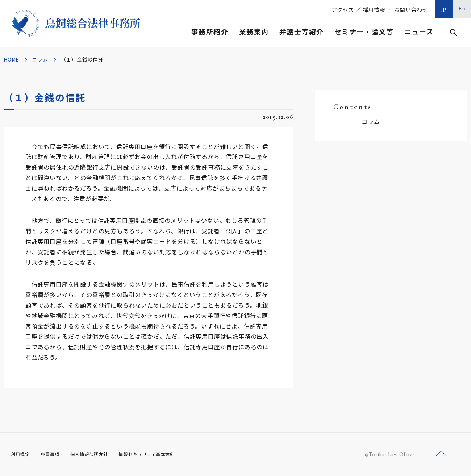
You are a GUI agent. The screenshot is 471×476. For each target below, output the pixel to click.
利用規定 (22, 454)
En (462, 8)
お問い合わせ (411, 10)
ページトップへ (441, 454)
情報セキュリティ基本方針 (164, 454)
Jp (444, 8)
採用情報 (374, 10)
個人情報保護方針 (98, 454)
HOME (11, 59)
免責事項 (54, 454)
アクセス (343, 10)
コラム (40, 59)
